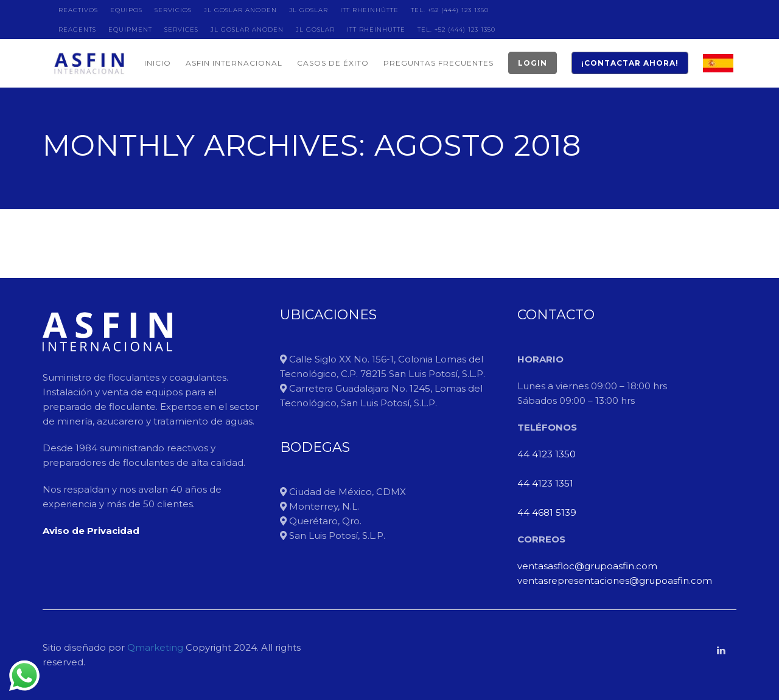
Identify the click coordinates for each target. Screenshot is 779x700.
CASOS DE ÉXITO (333, 63)
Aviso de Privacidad (91, 531)
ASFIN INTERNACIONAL (234, 63)
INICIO (158, 63)
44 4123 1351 (545, 483)
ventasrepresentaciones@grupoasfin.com (615, 580)
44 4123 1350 (547, 454)
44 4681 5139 (547, 512)
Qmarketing (154, 647)
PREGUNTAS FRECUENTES (438, 63)
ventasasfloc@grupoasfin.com (587, 566)
